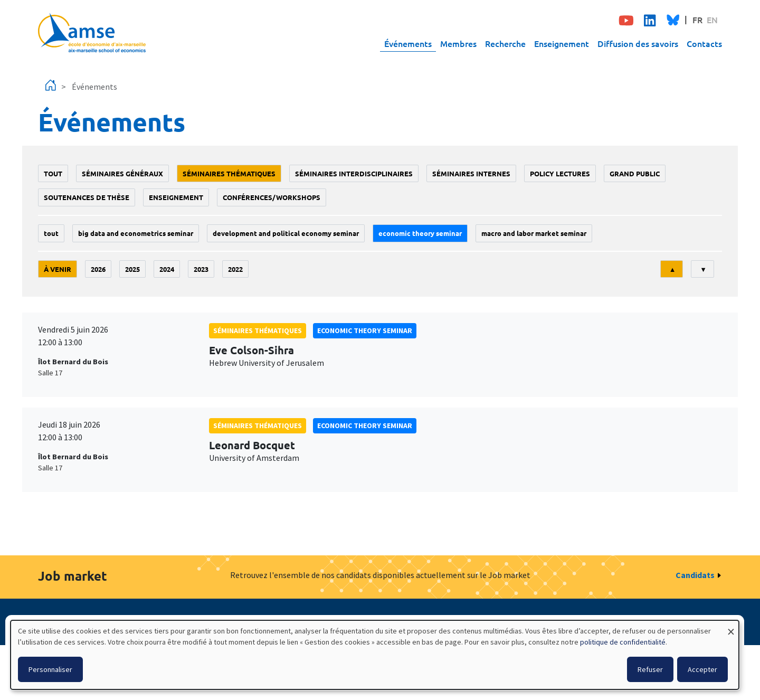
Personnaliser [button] (50, 669)
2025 (132, 269)
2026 (98, 269)
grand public (635, 173)
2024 (167, 269)
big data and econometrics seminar (136, 233)
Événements (408, 43)
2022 (235, 269)
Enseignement (562, 43)
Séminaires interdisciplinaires (354, 173)
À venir (58, 269)
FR (697, 20)
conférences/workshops (272, 197)
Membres (458, 43)
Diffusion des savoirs (638, 43)
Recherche (505, 43)
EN (712, 20)
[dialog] (375, 655)
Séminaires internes (471, 173)
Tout (53, 173)
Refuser (650, 669)
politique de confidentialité (623, 642)
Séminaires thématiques (229, 173)
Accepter (702, 669)
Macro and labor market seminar (534, 233)
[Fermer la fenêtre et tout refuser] (731, 627)
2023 (201, 269)
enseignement (176, 197)
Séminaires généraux (122, 173)
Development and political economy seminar (286, 233)
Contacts (704, 43)
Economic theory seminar (420, 233)
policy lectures (560, 173)
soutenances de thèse (87, 197)
